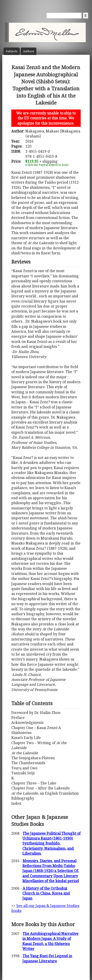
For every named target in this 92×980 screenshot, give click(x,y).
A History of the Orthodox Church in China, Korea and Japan (46, 893)
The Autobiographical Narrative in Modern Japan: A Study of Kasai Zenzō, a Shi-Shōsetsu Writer (50, 941)
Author (29, 51)
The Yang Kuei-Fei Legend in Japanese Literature (47, 958)
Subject (12, 51)
